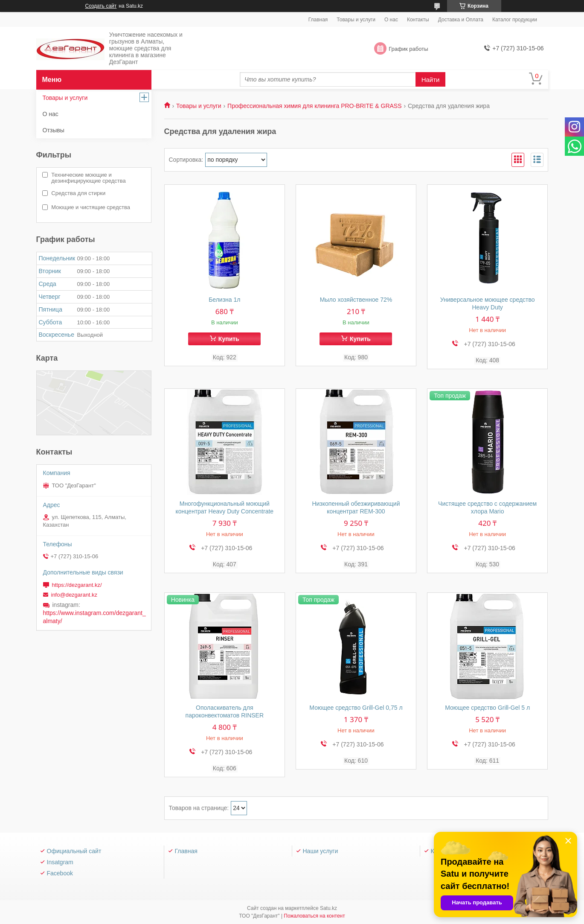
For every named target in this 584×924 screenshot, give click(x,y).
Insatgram (60, 862)
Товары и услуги (356, 20)
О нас (391, 20)
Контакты (418, 20)
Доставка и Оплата (461, 20)
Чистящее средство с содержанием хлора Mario (487, 507)
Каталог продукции (515, 20)
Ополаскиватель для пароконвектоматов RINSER (225, 711)
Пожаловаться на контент (314, 916)
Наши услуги (321, 851)
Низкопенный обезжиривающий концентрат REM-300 (356, 507)
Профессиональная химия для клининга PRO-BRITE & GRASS (314, 106)
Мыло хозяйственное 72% (356, 300)
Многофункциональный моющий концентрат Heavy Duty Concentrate (224, 507)
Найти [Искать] (431, 80)
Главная (318, 20)
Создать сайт (101, 6)
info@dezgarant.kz (74, 595)
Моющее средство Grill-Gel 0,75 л (356, 708)
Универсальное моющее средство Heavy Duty (488, 303)
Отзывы (54, 130)
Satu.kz (328, 908)
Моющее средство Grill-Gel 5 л (487, 708)
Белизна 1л (224, 300)
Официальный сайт (74, 851)
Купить (229, 339)
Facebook (60, 873)
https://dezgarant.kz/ (77, 585)
